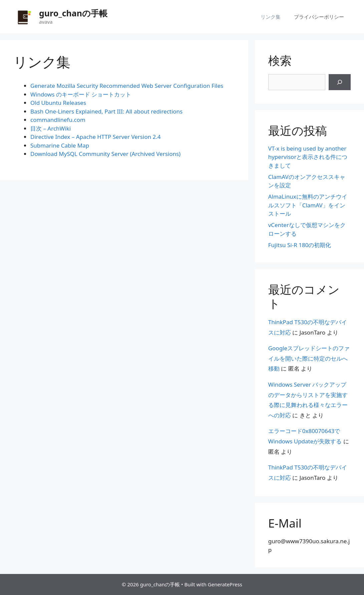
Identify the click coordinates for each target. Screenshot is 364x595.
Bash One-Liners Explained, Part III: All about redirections (106, 111)
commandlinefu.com (58, 120)
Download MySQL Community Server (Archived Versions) (105, 154)
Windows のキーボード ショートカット (81, 94)
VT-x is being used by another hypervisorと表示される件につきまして (308, 157)
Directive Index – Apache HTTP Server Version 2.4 (96, 137)
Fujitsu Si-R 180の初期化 (300, 245)
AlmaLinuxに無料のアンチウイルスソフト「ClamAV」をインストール (308, 205)
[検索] (340, 82)
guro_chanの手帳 (73, 13)
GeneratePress (225, 584)
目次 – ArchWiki (51, 128)
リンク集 (271, 17)
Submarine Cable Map (60, 145)
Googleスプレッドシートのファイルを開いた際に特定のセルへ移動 (309, 358)
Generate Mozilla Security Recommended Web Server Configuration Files (127, 86)
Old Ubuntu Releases (58, 103)
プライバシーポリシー (319, 17)
